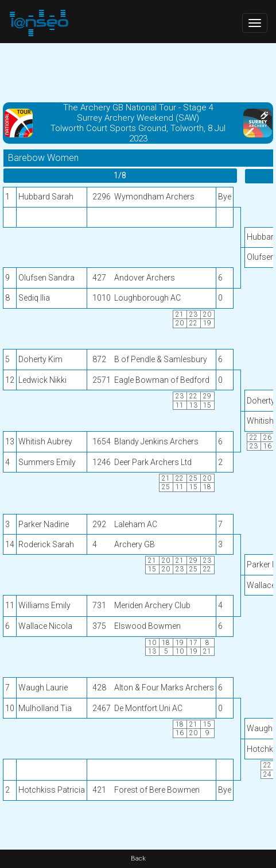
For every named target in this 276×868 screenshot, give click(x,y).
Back (138, 859)
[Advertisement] (138, 72)
